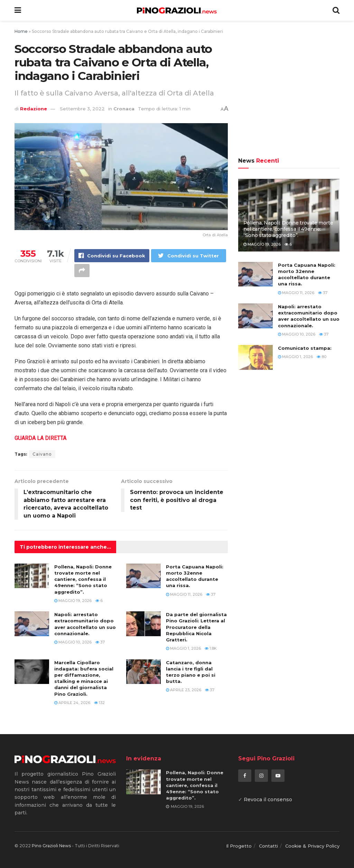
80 (322, 357)
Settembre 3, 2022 (82, 109)
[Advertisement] (289, 90)
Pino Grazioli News (51, 846)
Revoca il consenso (268, 800)
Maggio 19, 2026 (73, 601)
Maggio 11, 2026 (184, 594)
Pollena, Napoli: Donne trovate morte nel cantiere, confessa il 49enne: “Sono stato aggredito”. (83, 579)
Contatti (268, 846)
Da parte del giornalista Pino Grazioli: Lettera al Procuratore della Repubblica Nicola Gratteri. (196, 627)
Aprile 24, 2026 (72, 703)
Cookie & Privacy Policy (312, 846)
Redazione (34, 109)
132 (99, 703)
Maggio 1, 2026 (183, 648)
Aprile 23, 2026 (184, 690)
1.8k (211, 648)
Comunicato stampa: (305, 348)
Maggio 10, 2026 (73, 642)
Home (21, 31)
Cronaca (124, 109)
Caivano (42, 454)
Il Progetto (239, 846)
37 (211, 594)
